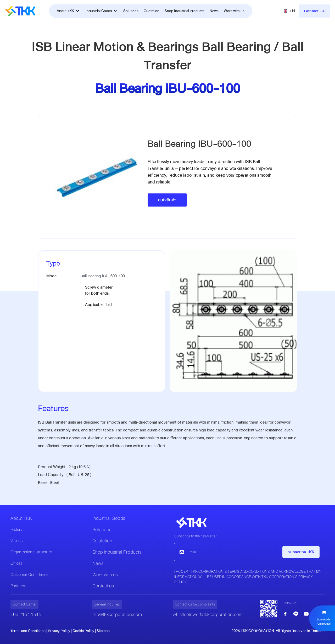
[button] (289, 11)
